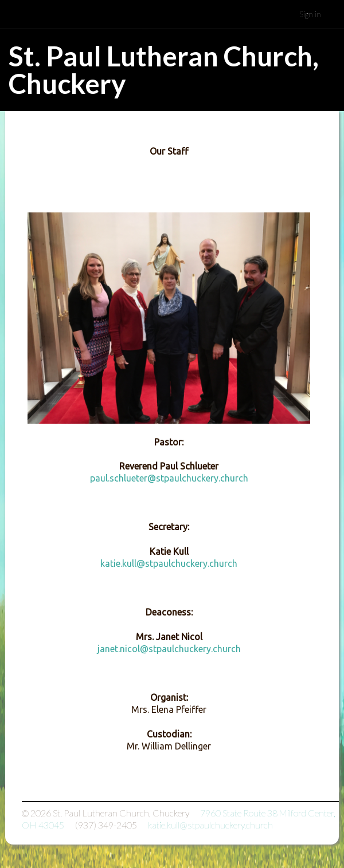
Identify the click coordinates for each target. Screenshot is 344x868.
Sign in (310, 14)
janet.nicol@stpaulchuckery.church (169, 649)
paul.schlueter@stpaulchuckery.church (169, 478)
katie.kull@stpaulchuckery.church (169, 563)
